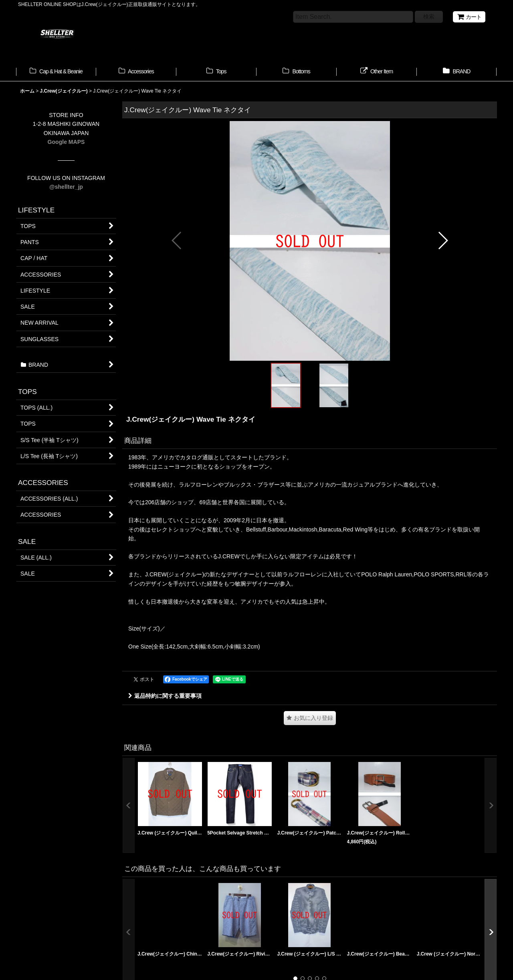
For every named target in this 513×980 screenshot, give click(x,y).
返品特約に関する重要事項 (165, 696)
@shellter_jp (66, 187)
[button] (177, 240)
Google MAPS (66, 142)
